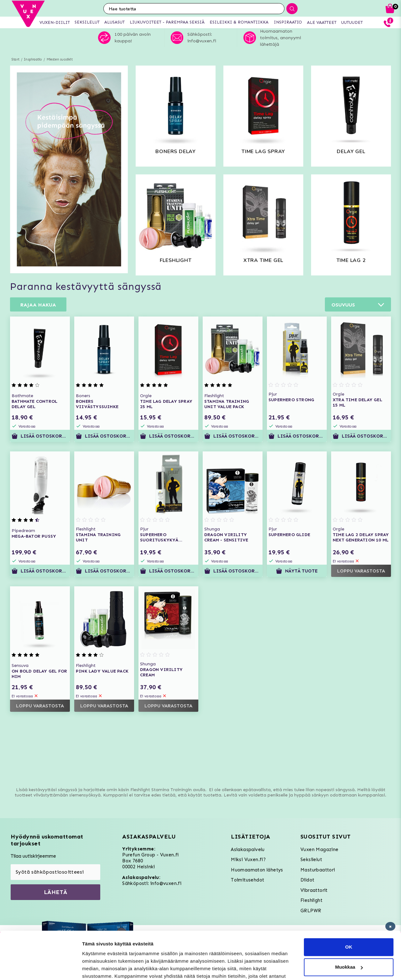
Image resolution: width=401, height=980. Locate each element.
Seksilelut (311, 860)
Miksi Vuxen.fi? (248, 860)
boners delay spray (176, 154)
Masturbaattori (318, 870)
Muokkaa (349, 926)
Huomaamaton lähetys (257, 870)
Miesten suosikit (60, 59)
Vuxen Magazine (320, 850)
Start (16, 59)
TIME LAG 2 (351, 260)
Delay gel (351, 152)
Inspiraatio (33, 59)
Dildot (307, 880)
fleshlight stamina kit (176, 263)
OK (349, 906)
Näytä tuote (297, 571)
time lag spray (263, 152)
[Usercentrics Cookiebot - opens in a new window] (41, 968)
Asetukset (94, 968)
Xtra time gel (263, 260)
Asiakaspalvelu (248, 850)
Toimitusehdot (247, 880)
